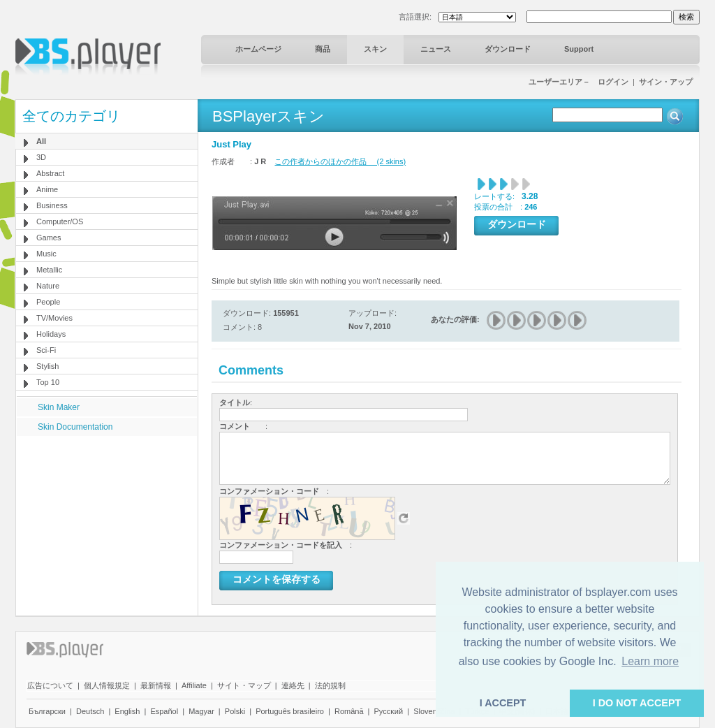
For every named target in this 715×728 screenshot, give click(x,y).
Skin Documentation (75, 427)
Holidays (51, 334)
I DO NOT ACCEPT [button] (637, 703)
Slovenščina (434, 711)
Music (46, 254)
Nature (48, 286)
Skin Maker (59, 407)
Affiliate (194, 685)
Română (349, 711)
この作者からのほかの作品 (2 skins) (340, 161)
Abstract (50, 173)
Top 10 (48, 382)
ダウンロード (508, 49)
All (41, 141)
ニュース (436, 49)
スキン (375, 49)
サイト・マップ (244, 685)
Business (52, 205)
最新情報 (156, 685)
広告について (50, 685)
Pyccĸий (389, 711)
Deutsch (90, 711)
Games (49, 238)
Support (579, 49)
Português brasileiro (290, 711)
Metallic (49, 270)
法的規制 (330, 685)
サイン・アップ (666, 82)
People (48, 302)
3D (41, 157)
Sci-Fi (46, 350)
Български (47, 711)
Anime (47, 189)
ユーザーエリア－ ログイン (578, 82)
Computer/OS (60, 221)
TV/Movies (54, 318)
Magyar (201, 711)
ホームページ (258, 49)
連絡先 (293, 685)
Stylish (47, 366)
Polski (235, 711)
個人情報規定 (107, 685)
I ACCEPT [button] (503, 703)
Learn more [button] (650, 661)
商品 (323, 49)
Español (164, 711)
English (127, 711)
